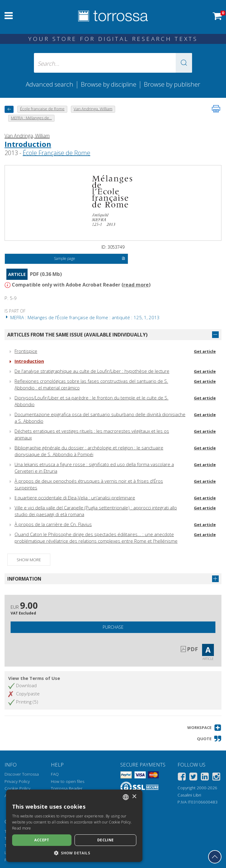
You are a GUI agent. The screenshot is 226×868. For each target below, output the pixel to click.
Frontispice (26, 351)
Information (24, 579)
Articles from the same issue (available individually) (77, 335)
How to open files (68, 781)
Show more (29, 560)
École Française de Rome (56, 153)
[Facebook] (182, 778)
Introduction (28, 144)
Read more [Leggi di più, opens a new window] (22, 828)
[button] (184, 63)
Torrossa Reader (67, 788)
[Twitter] (193, 778)
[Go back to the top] (215, 857)
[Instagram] (216, 778)
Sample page (90, 259)
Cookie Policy (17, 788)
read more (136, 285)
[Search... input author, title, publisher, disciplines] (113, 63)
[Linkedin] (205, 778)
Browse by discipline (109, 84)
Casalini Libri (189, 795)
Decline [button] (106, 840)
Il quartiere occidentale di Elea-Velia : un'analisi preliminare (75, 498)
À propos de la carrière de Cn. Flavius (53, 524)
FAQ (55, 774)
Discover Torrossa (22, 774)
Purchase (113, 627)
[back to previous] (9, 109)
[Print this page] (216, 109)
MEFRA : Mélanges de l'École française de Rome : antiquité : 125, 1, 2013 (82, 317)
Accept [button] (42, 840)
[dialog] (74, 826)
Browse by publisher (172, 84)
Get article (205, 351)
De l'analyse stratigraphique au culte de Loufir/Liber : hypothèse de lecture (92, 371)
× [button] (134, 797)
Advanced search (50, 84)
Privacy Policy (17, 781)
